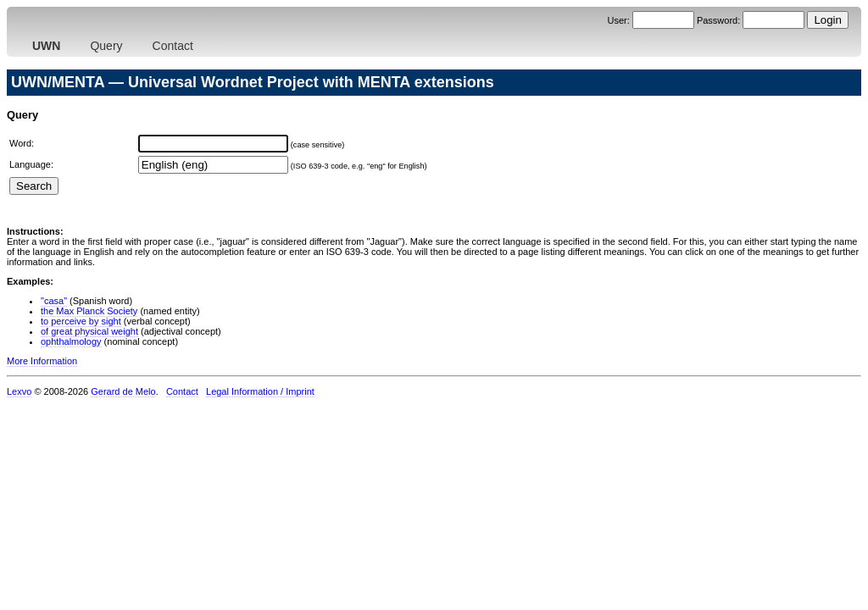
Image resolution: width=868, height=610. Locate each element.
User (617, 20)
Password (717, 20)
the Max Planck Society (89, 311)
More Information (42, 361)
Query (106, 46)
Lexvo (19, 391)
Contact (173, 46)
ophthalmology (71, 341)
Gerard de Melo (123, 391)
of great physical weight (89, 331)
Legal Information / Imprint (260, 391)
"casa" (54, 301)
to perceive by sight (81, 321)
